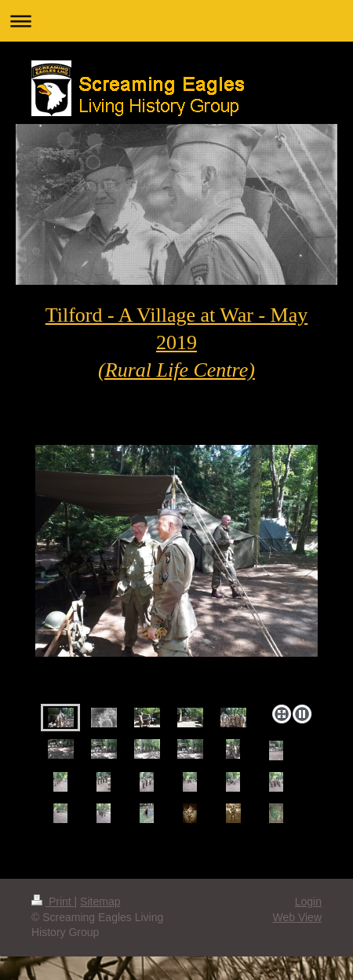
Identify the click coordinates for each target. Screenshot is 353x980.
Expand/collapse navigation (176, 21)
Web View (297, 917)
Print (53, 902)
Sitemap (100, 902)
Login (308, 902)
